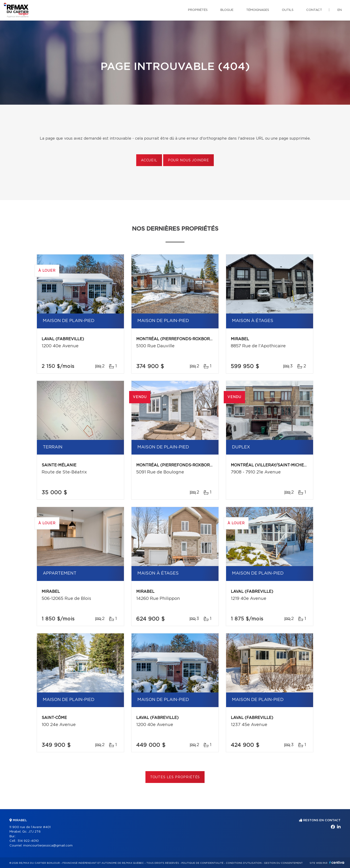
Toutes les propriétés (175, 777)
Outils (288, 10)
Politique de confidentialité (202, 863)
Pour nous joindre (188, 160)
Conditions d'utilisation (244, 863)
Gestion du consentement (283, 863)
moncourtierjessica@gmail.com (48, 846)
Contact (314, 10)
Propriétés (198, 10)
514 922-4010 (28, 841)
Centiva (337, 862)
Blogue (227, 10)
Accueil (149, 160)
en (340, 10)
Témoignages (258, 10)
